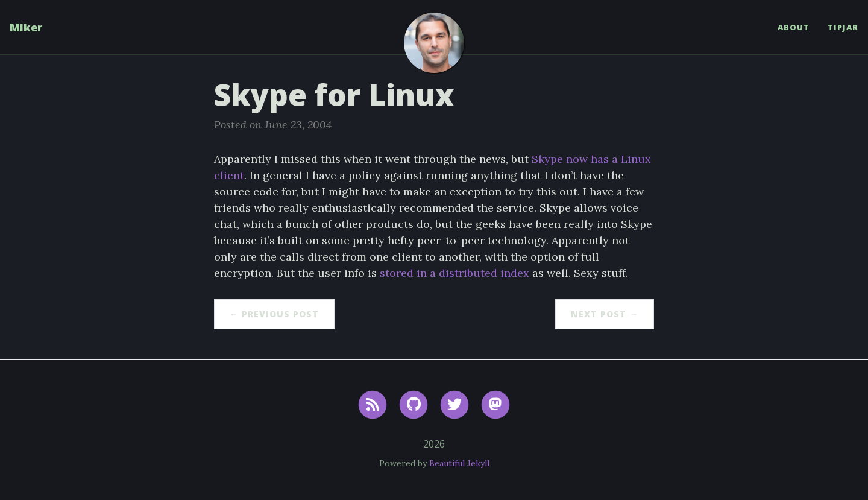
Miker (26, 27)
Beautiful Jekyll (459, 463)
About (794, 27)
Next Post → (605, 314)
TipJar (843, 27)
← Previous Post (274, 314)
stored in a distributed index (454, 273)
